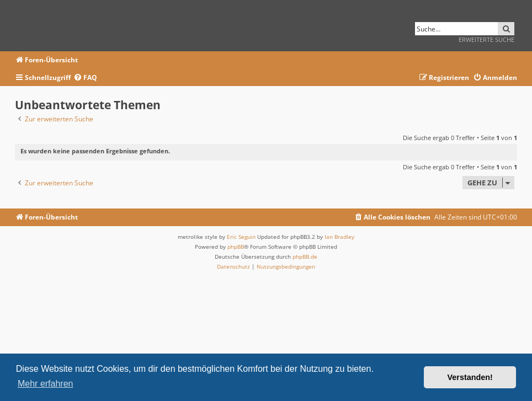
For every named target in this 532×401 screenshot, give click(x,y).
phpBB (236, 247)
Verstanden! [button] (470, 377)
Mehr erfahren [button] (46, 384)
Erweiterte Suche (486, 39)
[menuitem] (85, 78)
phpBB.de (305, 256)
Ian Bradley (339, 237)
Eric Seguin (241, 237)
